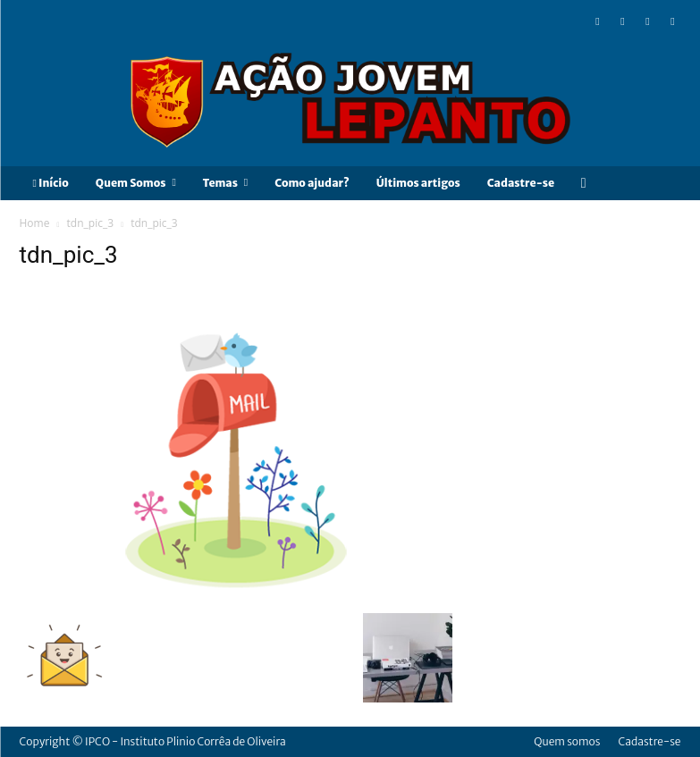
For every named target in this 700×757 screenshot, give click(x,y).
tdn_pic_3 (90, 223)
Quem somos (567, 741)
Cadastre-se (649, 741)
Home (35, 223)
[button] (583, 183)
